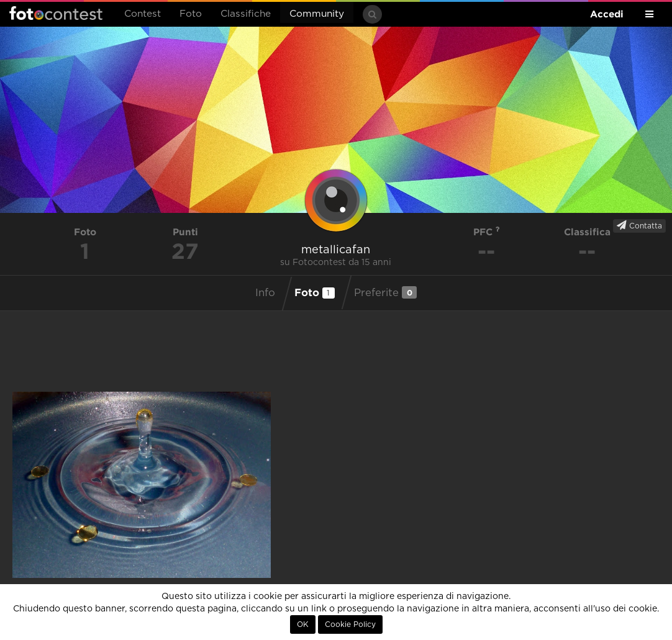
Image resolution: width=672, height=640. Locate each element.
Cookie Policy (350, 624)
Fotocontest (56, 13)
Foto (191, 14)
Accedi (607, 14)
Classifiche (246, 14)
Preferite (385, 292)
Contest (143, 14)
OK (303, 624)
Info (265, 293)
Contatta (639, 225)
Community (317, 14)
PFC (487, 232)
